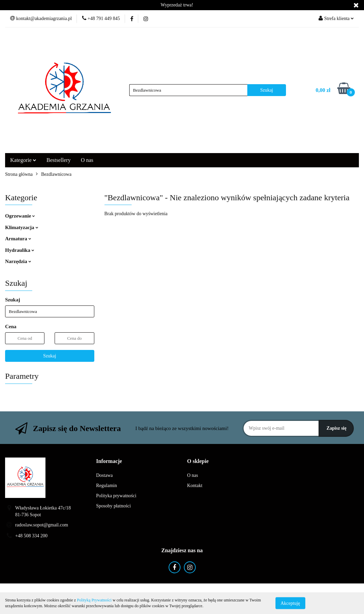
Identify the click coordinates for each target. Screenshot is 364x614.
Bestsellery (59, 160)
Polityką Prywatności (94, 600)
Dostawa (104, 475)
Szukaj (50, 356)
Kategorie (23, 160)
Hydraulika (20, 250)
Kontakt (195, 486)
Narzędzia (18, 261)
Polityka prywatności (116, 496)
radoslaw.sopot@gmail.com (42, 525)
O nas (87, 160)
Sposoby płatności (113, 506)
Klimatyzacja (22, 227)
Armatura (18, 239)
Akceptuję (290, 603)
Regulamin (106, 486)
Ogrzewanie (20, 216)
